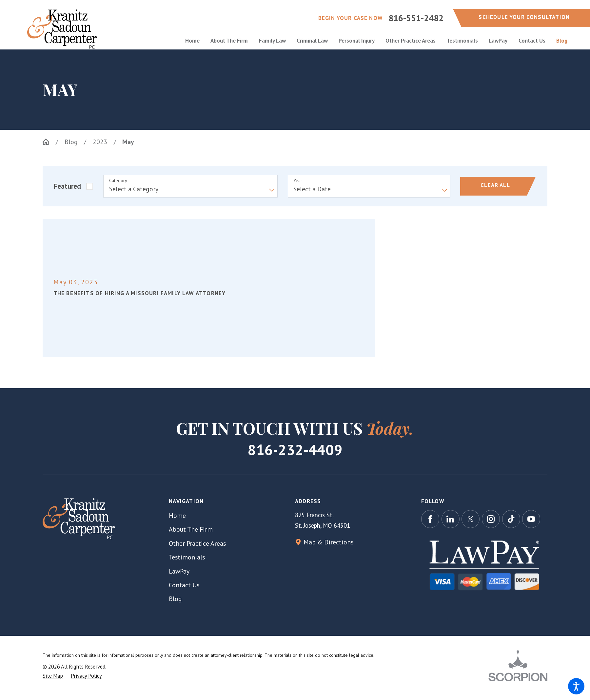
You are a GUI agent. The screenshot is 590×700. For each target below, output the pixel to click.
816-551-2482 (416, 18)
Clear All (495, 185)
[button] (576, 686)
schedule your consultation (524, 17)
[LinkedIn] (451, 519)
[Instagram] (491, 519)
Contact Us (184, 585)
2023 (100, 142)
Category (118, 181)
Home (177, 515)
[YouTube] (531, 519)
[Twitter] (471, 519)
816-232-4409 (295, 449)
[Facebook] (430, 519)
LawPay (179, 571)
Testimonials (187, 557)
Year (298, 181)
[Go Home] (49, 142)
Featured (67, 186)
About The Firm (191, 529)
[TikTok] (511, 519)
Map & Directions (328, 542)
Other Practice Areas (197, 543)
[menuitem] (195, 41)
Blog (71, 142)
